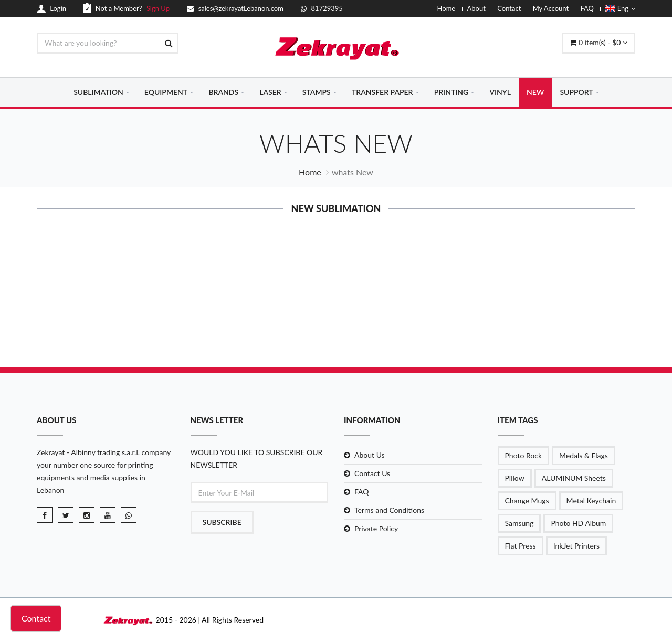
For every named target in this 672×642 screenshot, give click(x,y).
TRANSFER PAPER (382, 92)
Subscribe (222, 522)
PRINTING (451, 92)
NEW (535, 92)
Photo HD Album (578, 523)
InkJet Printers (576, 546)
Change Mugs (527, 501)
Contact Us (372, 473)
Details (80, 321)
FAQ (587, 8)
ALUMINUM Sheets (574, 478)
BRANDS (223, 92)
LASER (270, 92)
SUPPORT (576, 92)
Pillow (515, 478)
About (476, 8)
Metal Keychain (591, 501)
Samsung (519, 523)
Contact (509, 8)
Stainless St (592, 305)
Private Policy (376, 528)
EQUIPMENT (166, 92)
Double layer (80, 305)
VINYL (500, 92)
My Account (551, 8)
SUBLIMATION (98, 92)
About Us (370, 455)
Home (447, 8)
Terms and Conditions (389, 510)
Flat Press (521, 546)
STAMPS (317, 92)
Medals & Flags (584, 455)
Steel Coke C (490, 305)
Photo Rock (524, 455)
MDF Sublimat (182, 305)
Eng (620, 8)
